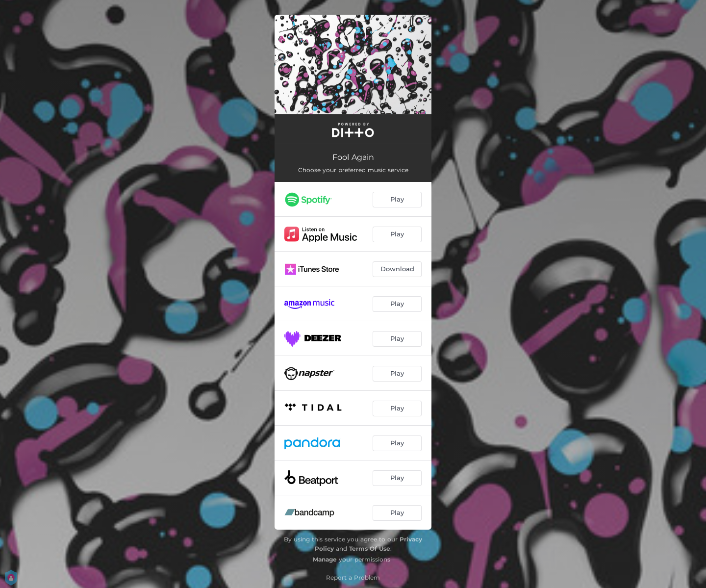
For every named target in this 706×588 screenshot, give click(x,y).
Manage (325, 559)
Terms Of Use (370, 549)
